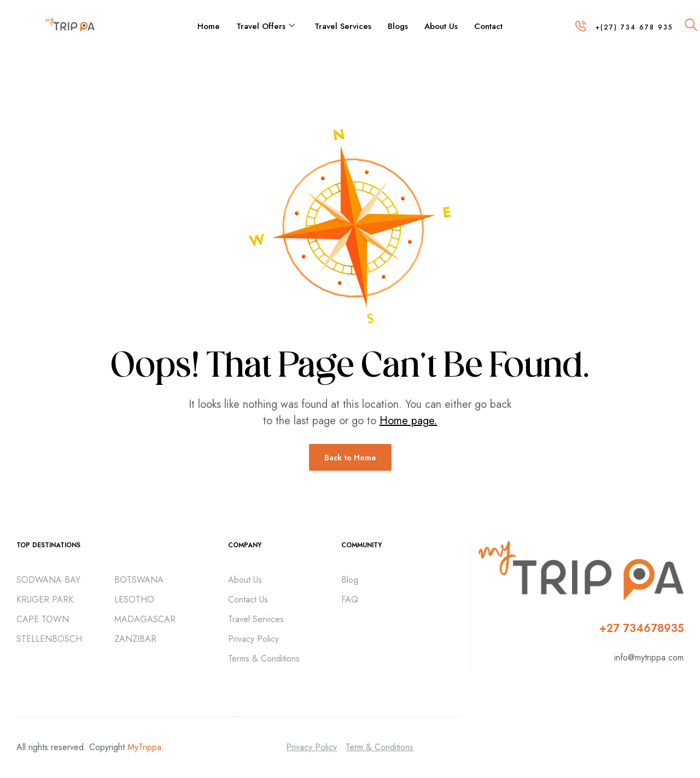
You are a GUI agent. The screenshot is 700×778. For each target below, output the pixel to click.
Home (209, 26)
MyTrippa (144, 747)
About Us (441, 26)
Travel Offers (266, 26)
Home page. (409, 421)
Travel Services (343, 26)
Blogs (398, 26)
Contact (488, 26)
